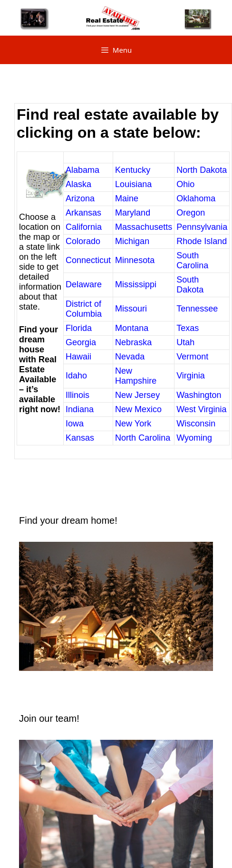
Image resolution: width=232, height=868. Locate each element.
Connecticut (88, 260)
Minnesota (135, 260)
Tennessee (197, 309)
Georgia (81, 342)
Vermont (192, 357)
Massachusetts (144, 227)
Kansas (80, 438)
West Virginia (201, 409)
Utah (185, 342)
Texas (188, 328)
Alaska (78, 184)
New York (133, 424)
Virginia (191, 376)
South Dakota (190, 285)
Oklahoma (196, 198)
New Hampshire (136, 376)
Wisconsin (196, 424)
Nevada (130, 357)
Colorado (83, 241)
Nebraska (133, 342)
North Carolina (143, 438)
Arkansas (83, 213)
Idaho (76, 376)
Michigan (132, 241)
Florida (79, 328)
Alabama (82, 170)
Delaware (84, 284)
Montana (132, 328)
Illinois (77, 395)
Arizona (80, 198)
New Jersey (137, 395)
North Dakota (202, 170)
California (84, 227)
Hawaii (78, 357)
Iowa (75, 424)
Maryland (133, 213)
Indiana (80, 409)
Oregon (191, 213)
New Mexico (138, 409)
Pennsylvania (202, 227)
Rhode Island (202, 241)
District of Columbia (84, 309)
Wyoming (194, 438)
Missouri (131, 309)
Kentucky (133, 170)
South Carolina (192, 260)
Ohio (185, 184)
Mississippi (136, 284)
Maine (127, 198)
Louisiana (133, 184)
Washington (199, 395)
